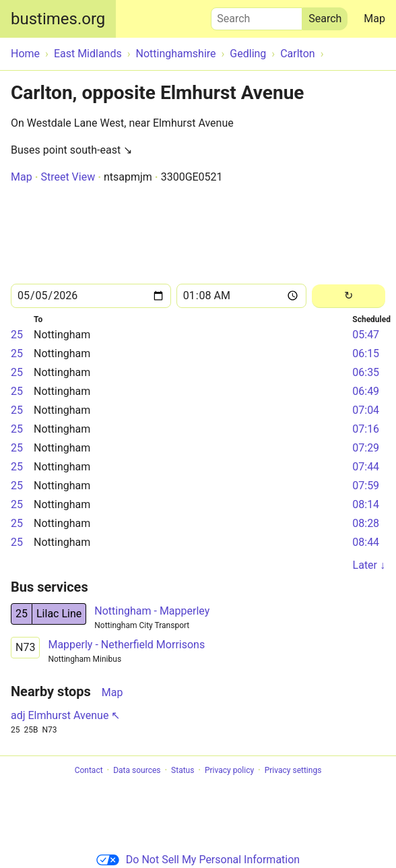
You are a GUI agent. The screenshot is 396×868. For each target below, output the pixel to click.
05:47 (366, 335)
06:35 (366, 372)
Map (374, 19)
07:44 (366, 467)
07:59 (366, 486)
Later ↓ (369, 565)
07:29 (366, 448)
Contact (89, 770)
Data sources (137, 770)
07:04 (366, 410)
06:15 (366, 353)
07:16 (366, 429)
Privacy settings (293, 770)
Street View (68, 177)
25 (17, 335)
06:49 (366, 391)
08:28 (366, 523)
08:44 (366, 542)
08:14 (366, 504)
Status (183, 770)
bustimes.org (58, 19)
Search (257, 15)
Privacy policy (229, 770)
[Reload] (349, 296)
